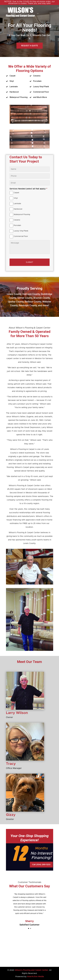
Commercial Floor (21, 236)
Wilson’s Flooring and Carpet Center (31, 970)
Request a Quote (30, 46)
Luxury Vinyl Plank (21, 231)
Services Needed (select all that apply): (28, 189)
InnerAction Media (35, 977)
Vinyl (16, 198)
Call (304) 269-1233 (41, 865)
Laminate (17, 204)
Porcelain (17, 225)
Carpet (16, 193)
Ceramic (17, 220)
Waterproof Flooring (22, 215)
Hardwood (18, 209)
